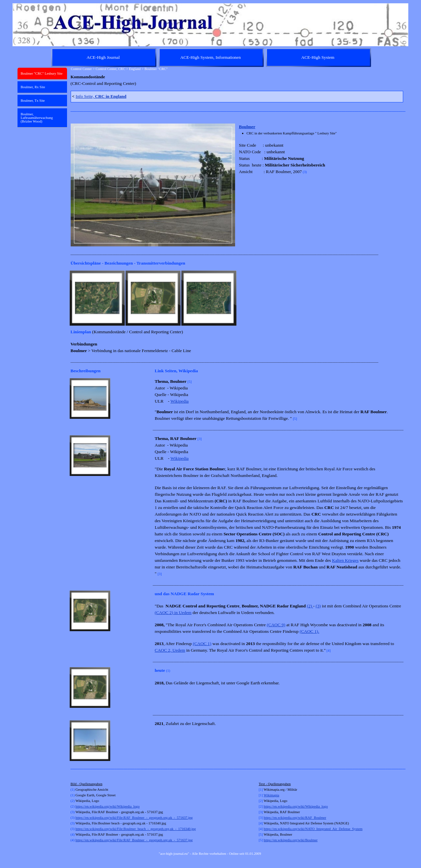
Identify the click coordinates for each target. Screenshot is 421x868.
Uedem (179, 650)
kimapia (273, 795)
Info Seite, (101, 96)
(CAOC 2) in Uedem (173, 613)
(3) (318, 606)
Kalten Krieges (345, 560)
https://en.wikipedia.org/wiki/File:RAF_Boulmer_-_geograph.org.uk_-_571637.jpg (134, 818)
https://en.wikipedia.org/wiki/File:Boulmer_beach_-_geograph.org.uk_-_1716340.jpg (136, 829)
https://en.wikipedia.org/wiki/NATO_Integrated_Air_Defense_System (313, 829)
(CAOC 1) (202, 644)
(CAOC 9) (276, 625)
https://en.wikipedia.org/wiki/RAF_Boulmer (295, 818)
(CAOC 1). (310, 631)
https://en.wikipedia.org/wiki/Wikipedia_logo (108, 806)
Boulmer (247, 127)
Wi (266, 795)
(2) (310, 606)
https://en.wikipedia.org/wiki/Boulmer (291, 840)
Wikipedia (179, 401)
